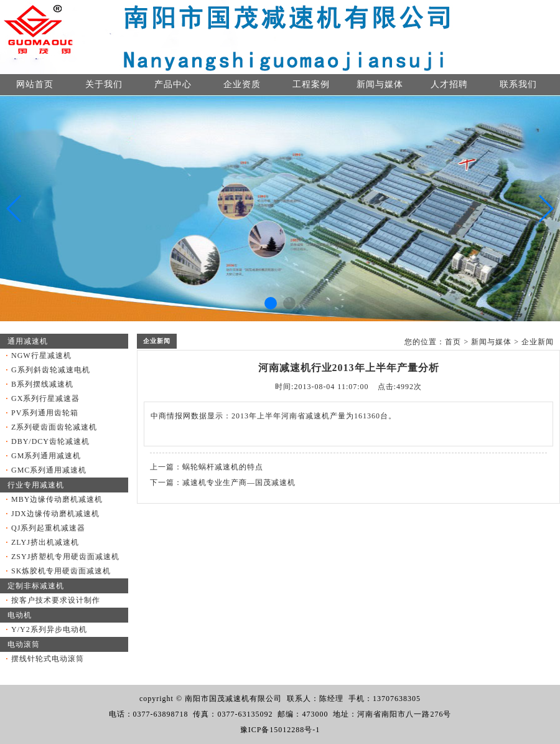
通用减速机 (28, 341)
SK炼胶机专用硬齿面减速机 (61, 571)
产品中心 (173, 84)
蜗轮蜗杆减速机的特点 (223, 467)
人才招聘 (449, 84)
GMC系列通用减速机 (49, 470)
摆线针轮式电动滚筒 (48, 659)
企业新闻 (538, 342)
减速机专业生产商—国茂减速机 (239, 483)
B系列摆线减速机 (42, 384)
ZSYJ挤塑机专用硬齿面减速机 (65, 557)
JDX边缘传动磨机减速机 (55, 514)
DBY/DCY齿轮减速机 (50, 441)
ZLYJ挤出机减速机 (45, 542)
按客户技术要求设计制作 (56, 600)
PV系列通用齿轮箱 (45, 413)
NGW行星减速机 (41, 356)
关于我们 (104, 84)
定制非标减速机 (36, 586)
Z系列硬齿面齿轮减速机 (54, 427)
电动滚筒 (24, 644)
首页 (453, 342)
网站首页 (35, 84)
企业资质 (242, 84)
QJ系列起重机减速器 (48, 528)
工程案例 (311, 84)
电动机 (20, 615)
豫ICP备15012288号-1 (280, 730)
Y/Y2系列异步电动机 (49, 629)
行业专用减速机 (36, 485)
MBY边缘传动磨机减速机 (57, 499)
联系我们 (518, 84)
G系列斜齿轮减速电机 (51, 370)
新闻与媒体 (380, 84)
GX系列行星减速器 (45, 398)
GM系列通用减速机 (46, 456)
